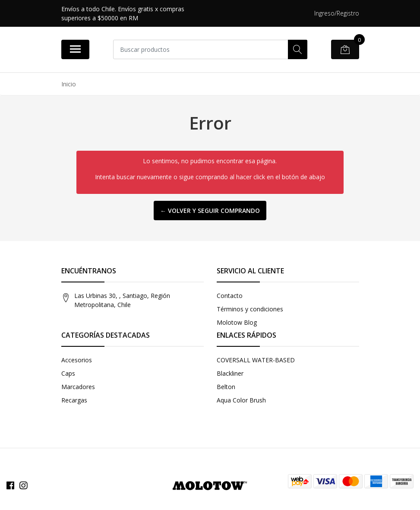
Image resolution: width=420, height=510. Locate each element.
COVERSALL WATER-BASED (256, 360)
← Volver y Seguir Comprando (210, 211)
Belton (226, 387)
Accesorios (77, 360)
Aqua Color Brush (241, 400)
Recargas (74, 400)
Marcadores (78, 387)
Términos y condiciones (250, 309)
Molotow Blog (237, 322)
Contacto (230, 296)
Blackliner (230, 373)
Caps (68, 373)
